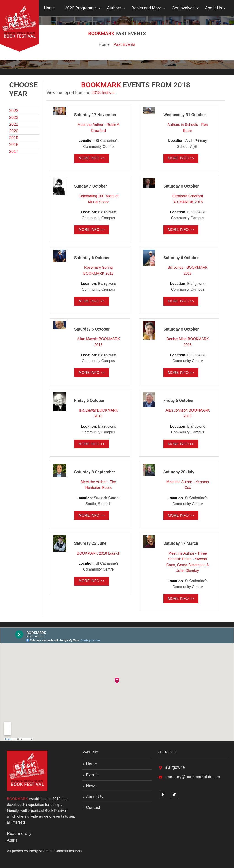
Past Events (124, 44)
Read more (20, 834)
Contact (93, 808)
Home (49, 8)
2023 (14, 111)
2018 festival (103, 93)
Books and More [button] (146, 8)
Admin (13, 840)
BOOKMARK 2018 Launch (98, 553)
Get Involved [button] (183, 8)
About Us (94, 797)
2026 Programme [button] (81, 8)
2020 (14, 131)
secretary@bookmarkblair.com (192, 777)
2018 (14, 145)
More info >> (92, 158)
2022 (14, 117)
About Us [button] (213, 8)
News (91, 786)
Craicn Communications (62, 851)
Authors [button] (114, 8)
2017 (14, 151)
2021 (14, 124)
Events (92, 775)
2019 (14, 138)
